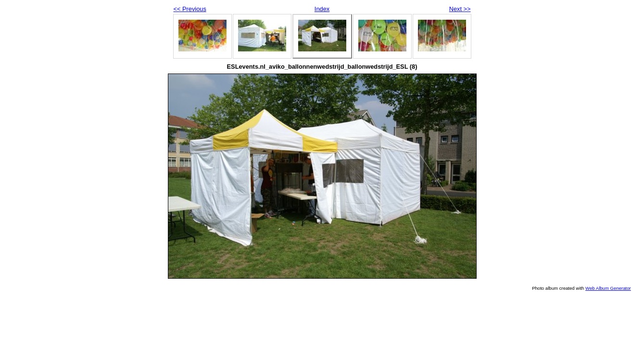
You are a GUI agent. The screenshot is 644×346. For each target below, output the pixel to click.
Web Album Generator (608, 288)
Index (322, 9)
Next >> (460, 9)
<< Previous (190, 9)
